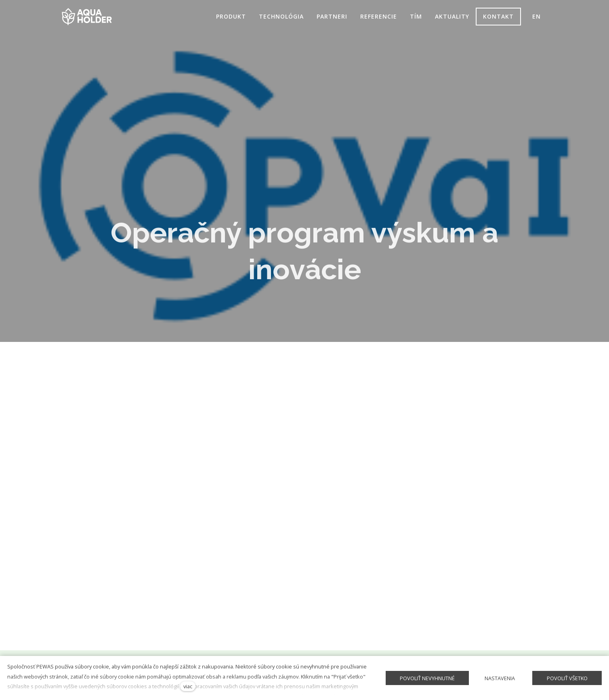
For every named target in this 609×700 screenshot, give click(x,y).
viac (188, 686)
